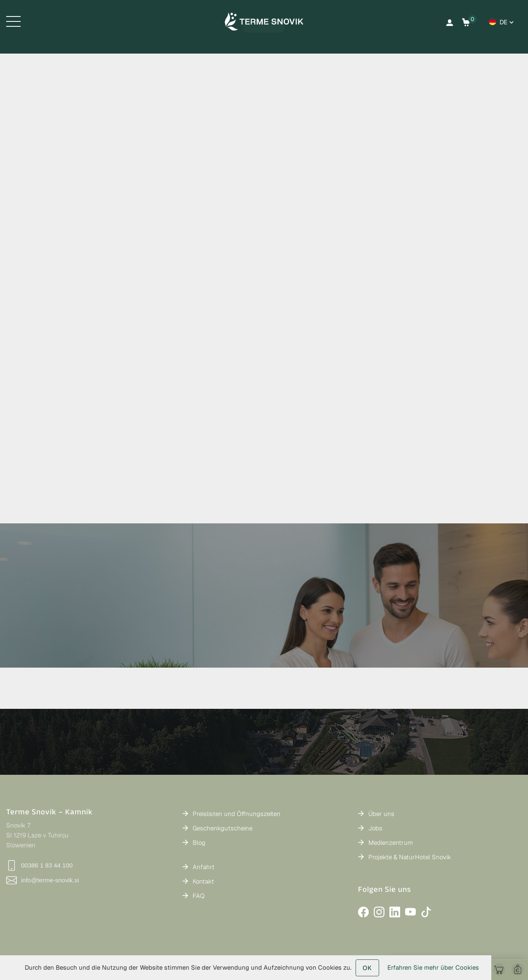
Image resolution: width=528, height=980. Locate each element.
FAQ (199, 896)
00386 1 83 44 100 (39, 865)
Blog (199, 843)
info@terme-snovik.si (42, 880)
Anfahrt (204, 867)
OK (367, 968)
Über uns (381, 814)
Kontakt (203, 881)
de (503, 22)
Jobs (375, 828)
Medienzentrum (391, 843)
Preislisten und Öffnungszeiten (237, 814)
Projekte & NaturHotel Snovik (410, 857)
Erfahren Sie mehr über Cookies (433, 967)
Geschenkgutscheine (223, 828)
